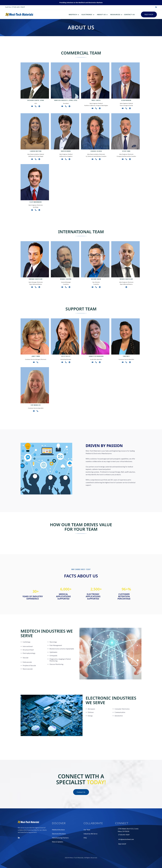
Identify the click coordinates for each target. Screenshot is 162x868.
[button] (74, 14)
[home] (19, 14)
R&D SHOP (149, 14)
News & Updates (58, 842)
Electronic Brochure (59, 834)
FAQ (85, 838)
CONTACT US (129, 14)
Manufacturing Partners (60, 838)
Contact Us (81, 792)
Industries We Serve (91, 834)
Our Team (87, 830)
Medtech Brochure (58, 830)
